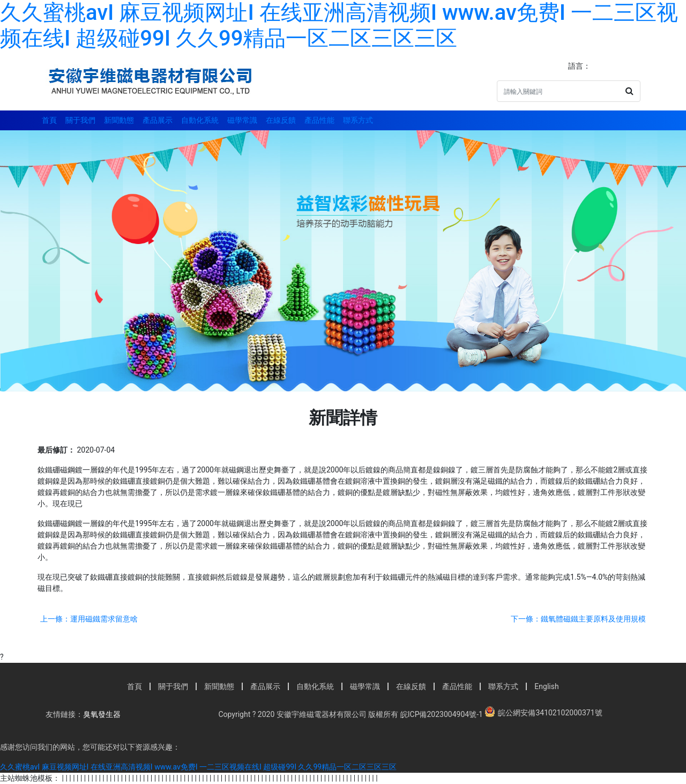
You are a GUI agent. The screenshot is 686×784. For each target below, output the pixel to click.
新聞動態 (119, 120)
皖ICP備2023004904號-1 (441, 714)
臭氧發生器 (102, 714)
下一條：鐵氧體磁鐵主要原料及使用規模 (578, 619)
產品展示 (158, 120)
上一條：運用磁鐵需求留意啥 (89, 619)
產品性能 (319, 120)
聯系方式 (358, 120)
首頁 (49, 120)
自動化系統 (200, 120)
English (546, 686)
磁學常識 (242, 120)
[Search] (558, 91)
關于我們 (80, 120)
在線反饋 (281, 120)
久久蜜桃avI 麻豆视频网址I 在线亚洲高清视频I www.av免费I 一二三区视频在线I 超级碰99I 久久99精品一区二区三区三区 (339, 25)
